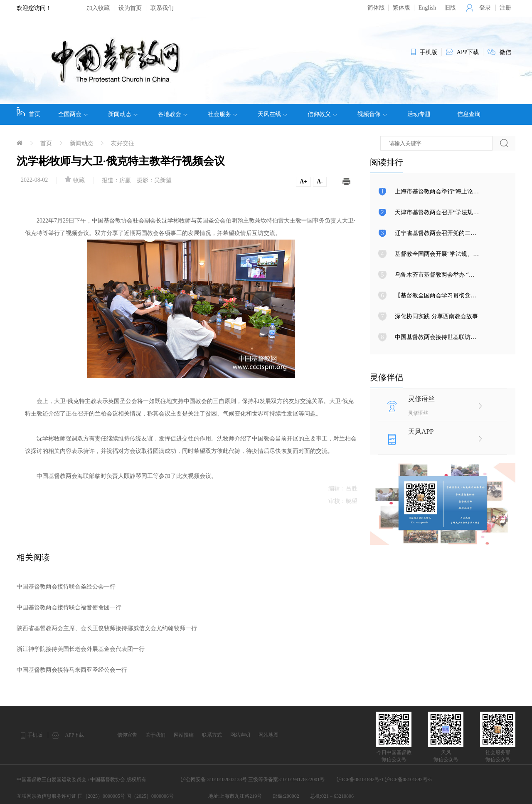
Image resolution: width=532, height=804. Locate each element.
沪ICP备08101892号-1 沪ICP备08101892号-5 (384, 779)
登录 (485, 8)
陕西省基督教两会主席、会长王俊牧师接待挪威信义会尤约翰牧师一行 (107, 628)
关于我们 (155, 735)
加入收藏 (98, 8)
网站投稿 (184, 735)
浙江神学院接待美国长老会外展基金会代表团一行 (81, 649)
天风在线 (272, 114)
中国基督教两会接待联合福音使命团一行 (69, 607)
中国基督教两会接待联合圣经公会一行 (66, 587)
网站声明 (240, 735)
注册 (505, 8)
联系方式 (212, 735)
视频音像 (372, 114)
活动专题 (419, 114)
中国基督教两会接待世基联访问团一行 (444, 337)
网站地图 (268, 735)
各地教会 (173, 114)
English (427, 8)
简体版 (376, 8)
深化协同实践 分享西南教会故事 (436, 316)
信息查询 (469, 114)
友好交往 (123, 143)
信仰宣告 (127, 735)
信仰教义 (322, 114)
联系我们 (162, 8)
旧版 (450, 8)
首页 (28, 111)
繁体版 (401, 8)
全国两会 (73, 114)
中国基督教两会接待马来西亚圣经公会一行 (72, 670)
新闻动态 (123, 114)
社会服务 (223, 114)
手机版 (35, 735)
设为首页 (130, 8)
